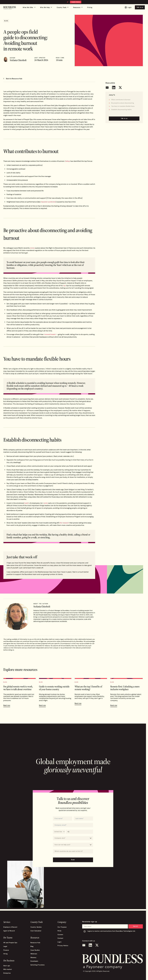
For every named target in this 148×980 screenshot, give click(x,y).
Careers (60, 935)
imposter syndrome (48, 202)
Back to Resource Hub (14, 79)
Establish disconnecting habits (121, 110)
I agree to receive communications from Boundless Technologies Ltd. (111, 931)
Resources (78, 7)
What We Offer (29, 7)
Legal (5, 946)
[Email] (84, 945)
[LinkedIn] (90, 945)
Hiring (5, 954)
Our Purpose (62, 927)
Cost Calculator (36, 931)
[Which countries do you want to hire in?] (73, 851)
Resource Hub (35, 943)
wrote (32, 248)
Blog (32, 946)
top (64, 285)
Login (59, 942)
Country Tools (63, 7)
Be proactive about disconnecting (123, 103)
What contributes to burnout (121, 100)
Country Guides (36, 927)
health (27, 503)
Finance (6, 950)
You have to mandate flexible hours (123, 106)
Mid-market (8, 969)
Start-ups (7, 966)
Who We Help (46, 7)
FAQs (59, 931)
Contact (60, 938)
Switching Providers (38, 965)
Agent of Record (9, 931)
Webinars (34, 954)
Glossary (33, 958)
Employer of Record (10, 927)
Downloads (34, 961)
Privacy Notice (63, 946)
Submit (136, 926)
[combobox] (73, 851)
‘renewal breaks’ (50, 334)
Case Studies (35, 950)
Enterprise (7, 973)
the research (64, 523)
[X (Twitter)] (97, 945)
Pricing (90, 7)
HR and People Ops (10, 943)
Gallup (67, 161)
